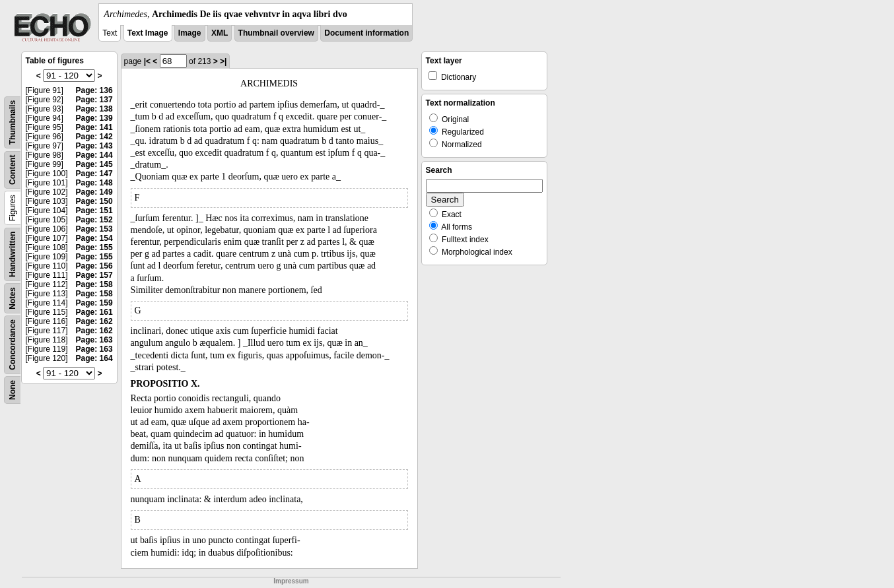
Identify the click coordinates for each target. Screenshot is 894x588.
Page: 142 (94, 137)
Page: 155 (94, 247)
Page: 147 (94, 174)
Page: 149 (94, 192)
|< (147, 61)
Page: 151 (94, 211)
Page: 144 (94, 155)
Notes (13, 298)
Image (190, 33)
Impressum (291, 581)
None (13, 390)
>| (223, 61)
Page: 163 (94, 340)
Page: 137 (94, 100)
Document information (366, 33)
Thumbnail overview (276, 33)
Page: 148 (94, 183)
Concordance (13, 345)
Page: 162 (94, 321)
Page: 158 (94, 284)
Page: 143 (94, 146)
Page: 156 (94, 266)
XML (220, 33)
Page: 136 (94, 90)
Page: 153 (94, 229)
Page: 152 (94, 220)
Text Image (148, 33)
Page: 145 (94, 164)
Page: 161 (94, 312)
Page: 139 (94, 118)
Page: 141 (94, 127)
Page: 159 (94, 303)
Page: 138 (94, 109)
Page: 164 (94, 358)
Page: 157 (94, 275)
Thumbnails (13, 122)
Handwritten (13, 254)
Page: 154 (94, 238)
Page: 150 (94, 201)
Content (13, 170)
